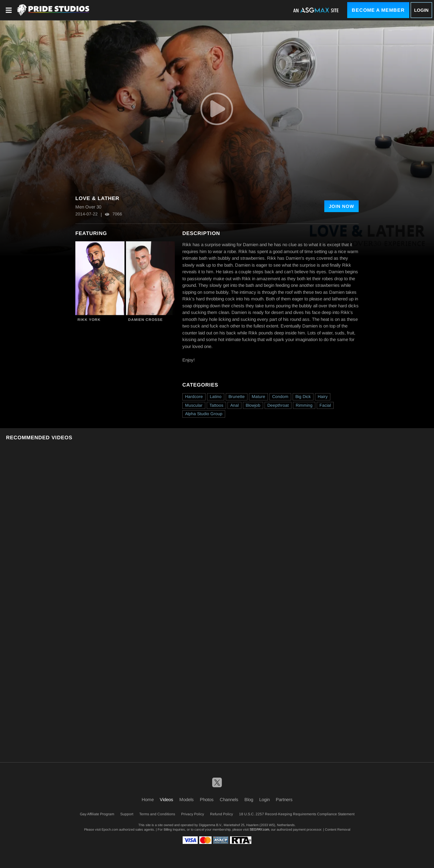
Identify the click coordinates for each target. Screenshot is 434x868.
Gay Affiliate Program (97, 814)
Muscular (194, 405)
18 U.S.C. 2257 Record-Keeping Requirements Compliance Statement (297, 814)
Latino (216, 396)
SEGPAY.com (259, 829)
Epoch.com (110, 829)
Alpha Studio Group (204, 414)
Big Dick (303, 396)
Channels (229, 799)
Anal (234, 405)
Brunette (237, 396)
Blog (249, 799)
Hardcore (194, 396)
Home (148, 799)
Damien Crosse (145, 320)
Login (421, 10)
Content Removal (338, 829)
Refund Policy (222, 814)
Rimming (304, 405)
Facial (325, 405)
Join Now (341, 206)
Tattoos (216, 405)
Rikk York (89, 320)
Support (127, 814)
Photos (207, 799)
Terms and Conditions (157, 814)
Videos (167, 799)
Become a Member (378, 10)
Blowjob (253, 405)
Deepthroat (278, 405)
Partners (284, 799)
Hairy (323, 396)
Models (187, 799)
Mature (258, 396)
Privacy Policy (193, 814)
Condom (280, 396)
